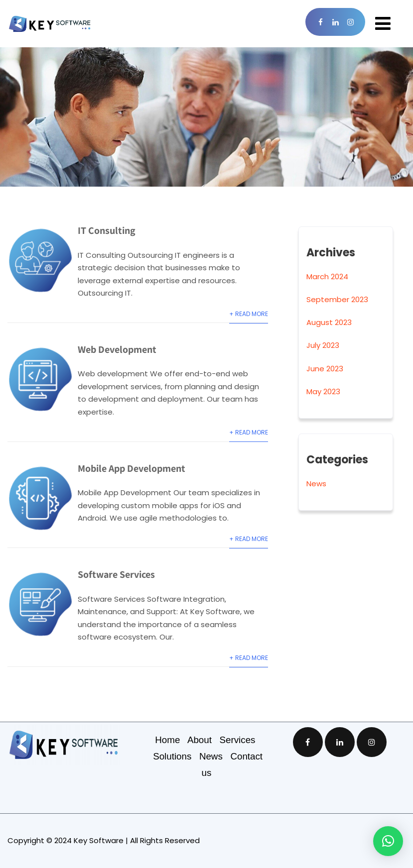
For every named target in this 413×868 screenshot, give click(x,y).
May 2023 (323, 391)
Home (171, 740)
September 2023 (337, 299)
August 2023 (329, 322)
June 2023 (325, 369)
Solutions (176, 756)
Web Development (117, 349)
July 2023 (323, 345)
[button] (388, 841)
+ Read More (249, 314)
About (204, 740)
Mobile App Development (132, 468)
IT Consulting (107, 230)
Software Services (116, 574)
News (316, 484)
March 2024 (327, 276)
